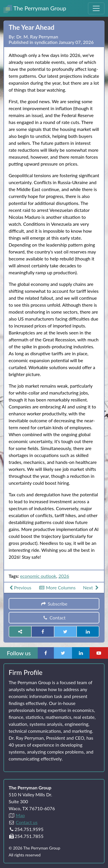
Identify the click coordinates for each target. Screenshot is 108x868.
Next (91, 587)
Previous (20, 587)
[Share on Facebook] (43, 632)
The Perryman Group (35, 9)
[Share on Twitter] (65, 632)
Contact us (27, 822)
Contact (54, 618)
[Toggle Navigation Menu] (96, 8)
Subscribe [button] (54, 604)
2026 (64, 576)
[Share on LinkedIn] (88, 632)
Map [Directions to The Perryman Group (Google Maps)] (20, 815)
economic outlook (38, 576)
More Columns (57, 587)
